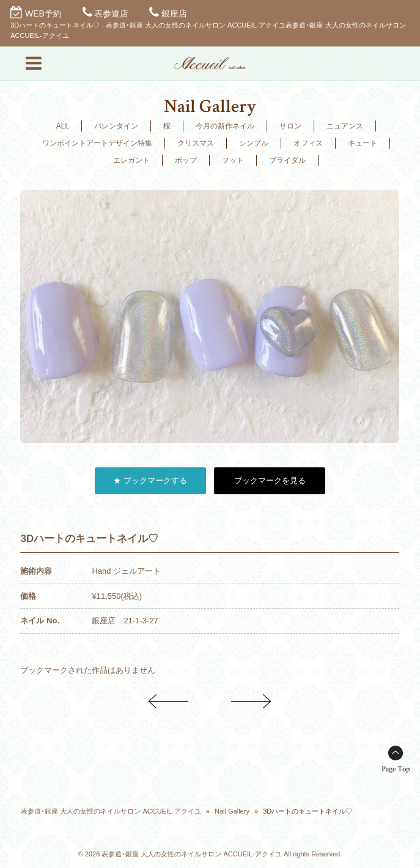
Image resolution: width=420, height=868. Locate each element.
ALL (63, 126)
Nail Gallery (232, 811)
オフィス (308, 143)
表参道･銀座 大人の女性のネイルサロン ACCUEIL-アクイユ (111, 811)
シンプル (254, 143)
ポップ (186, 160)
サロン (290, 126)
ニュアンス (345, 126)
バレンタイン (116, 126)
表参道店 (111, 13)
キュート (363, 143)
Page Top (396, 769)
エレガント (131, 160)
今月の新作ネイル (225, 126)
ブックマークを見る (270, 480)
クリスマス (196, 143)
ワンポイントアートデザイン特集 (97, 143)
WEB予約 (43, 13)
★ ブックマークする (150, 480)
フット (233, 160)
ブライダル (287, 160)
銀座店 (174, 13)
